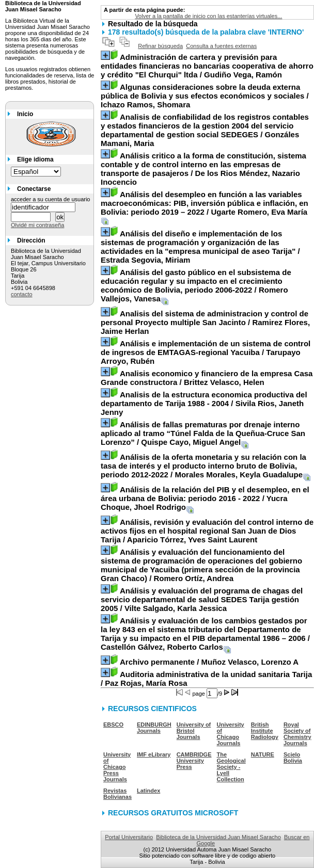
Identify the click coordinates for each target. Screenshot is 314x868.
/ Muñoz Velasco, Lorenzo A (209, 662)
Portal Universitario (129, 837)
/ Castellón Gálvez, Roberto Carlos (205, 634)
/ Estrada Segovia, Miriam (200, 247)
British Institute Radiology (265, 731)
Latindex (148, 791)
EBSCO (113, 725)
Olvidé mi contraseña (37, 225)
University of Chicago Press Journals (117, 767)
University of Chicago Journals (231, 734)
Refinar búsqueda (160, 46)
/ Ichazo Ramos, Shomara (205, 96)
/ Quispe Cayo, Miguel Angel (203, 433)
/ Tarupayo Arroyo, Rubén (206, 352)
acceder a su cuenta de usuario (51, 199)
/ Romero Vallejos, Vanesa (196, 285)
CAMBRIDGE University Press (194, 761)
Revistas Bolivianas (117, 794)
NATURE (263, 754)
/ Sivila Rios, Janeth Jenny (204, 403)
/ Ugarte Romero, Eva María (205, 203)
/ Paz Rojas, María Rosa (206, 679)
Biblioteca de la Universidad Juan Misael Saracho (218, 837)
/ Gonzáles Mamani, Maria (205, 130)
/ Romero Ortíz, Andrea (201, 565)
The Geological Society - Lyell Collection (231, 767)
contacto (22, 294)
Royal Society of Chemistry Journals (297, 734)
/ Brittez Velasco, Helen (207, 378)
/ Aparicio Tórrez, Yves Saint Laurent (207, 531)
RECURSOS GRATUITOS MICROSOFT (173, 813)
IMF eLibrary (154, 754)
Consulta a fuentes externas (221, 46)
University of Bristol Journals (194, 731)
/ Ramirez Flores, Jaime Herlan (205, 322)
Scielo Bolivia (293, 758)
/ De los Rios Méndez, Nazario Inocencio (203, 169)
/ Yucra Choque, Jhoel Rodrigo (205, 498)
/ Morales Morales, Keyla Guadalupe (203, 466)
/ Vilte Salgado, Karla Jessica (202, 599)
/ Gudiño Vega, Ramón (207, 66)
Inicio (25, 114)
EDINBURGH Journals (154, 728)
